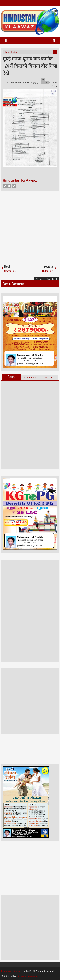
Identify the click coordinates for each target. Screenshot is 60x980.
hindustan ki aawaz (27, 976)
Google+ (14, 186)
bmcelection (12, 52)
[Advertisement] (30, 226)
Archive (48, 377)
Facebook (5, 186)
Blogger (40, 279)
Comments (30, 377)
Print (53, 83)
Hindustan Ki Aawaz (20, 83)
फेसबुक (11, 377)
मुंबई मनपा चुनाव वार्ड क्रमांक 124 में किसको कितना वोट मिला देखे (30, 65)
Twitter (9, 186)
